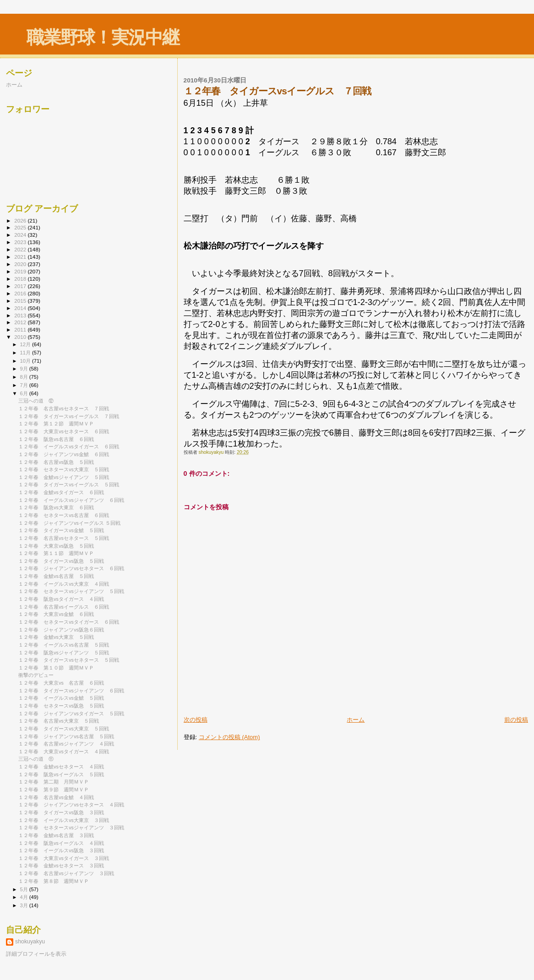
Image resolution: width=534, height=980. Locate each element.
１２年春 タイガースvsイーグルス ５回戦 (69, 485)
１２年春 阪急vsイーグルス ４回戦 (61, 843)
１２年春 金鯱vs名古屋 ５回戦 (56, 576)
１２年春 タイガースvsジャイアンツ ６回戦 (71, 691)
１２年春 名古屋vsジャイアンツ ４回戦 (66, 744)
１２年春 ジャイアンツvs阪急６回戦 (61, 630)
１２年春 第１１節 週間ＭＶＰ (56, 553)
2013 (21, 315)
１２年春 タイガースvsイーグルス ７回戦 (69, 416)
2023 (21, 242)
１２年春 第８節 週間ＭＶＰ (54, 881)
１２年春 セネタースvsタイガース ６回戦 (69, 622)
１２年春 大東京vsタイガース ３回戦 (64, 858)
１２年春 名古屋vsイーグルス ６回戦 (64, 607)
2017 (21, 286)
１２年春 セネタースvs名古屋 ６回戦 (64, 515)
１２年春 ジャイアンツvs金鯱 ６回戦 (64, 454)
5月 (25, 889)
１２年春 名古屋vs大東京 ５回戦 (59, 721)
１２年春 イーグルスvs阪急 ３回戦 (61, 850)
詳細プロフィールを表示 (36, 954)
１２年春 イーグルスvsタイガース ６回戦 (69, 446)
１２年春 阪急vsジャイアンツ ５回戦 (64, 653)
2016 (21, 293)
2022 (21, 249)
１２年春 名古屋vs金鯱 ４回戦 (56, 797)
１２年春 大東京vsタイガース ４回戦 (64, 751)
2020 (21, 264)
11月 (26, 353)
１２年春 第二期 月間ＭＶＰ (54, 782)
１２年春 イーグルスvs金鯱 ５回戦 (61, 698)
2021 (21, 257)
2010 (21, 337)
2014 (21, 308)
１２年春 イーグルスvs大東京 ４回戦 (64, 584)
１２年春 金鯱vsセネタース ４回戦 (61, 767)
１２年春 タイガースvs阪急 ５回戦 (61, 561)
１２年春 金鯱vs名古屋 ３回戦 (56, 835)
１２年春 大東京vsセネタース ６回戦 (64, 431)
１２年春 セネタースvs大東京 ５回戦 (64, 469)
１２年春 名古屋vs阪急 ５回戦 (56, 462)
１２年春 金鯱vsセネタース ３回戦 (61, 866)
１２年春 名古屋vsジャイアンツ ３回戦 (66, 873)
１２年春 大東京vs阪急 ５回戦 (56, 546)
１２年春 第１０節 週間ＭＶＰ (56, 668)
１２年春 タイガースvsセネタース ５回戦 (69, 660)
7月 (25, 385)
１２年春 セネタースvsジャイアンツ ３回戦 (71, 828)
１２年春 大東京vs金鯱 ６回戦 (56, 614)
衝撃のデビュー (36, 675)
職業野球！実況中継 (103, 37)
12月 (26, 344)
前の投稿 (516, 720)
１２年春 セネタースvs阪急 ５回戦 (61, 706)
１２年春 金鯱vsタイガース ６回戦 (61, 492)
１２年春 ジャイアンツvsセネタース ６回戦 (71, 568)
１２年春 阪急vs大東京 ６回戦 (56, 507)
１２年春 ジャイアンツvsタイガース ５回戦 (71, 713)
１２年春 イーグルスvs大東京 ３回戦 (64, 820)
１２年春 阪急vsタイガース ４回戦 (61, 599)
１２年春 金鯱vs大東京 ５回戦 (56, 637)
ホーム (356, 720)
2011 (21, 329)
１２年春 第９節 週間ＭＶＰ (54, 789)
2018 (21, 279)
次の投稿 (196, 720)
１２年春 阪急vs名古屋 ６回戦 (56, 439)
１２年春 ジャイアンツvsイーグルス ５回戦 (69, 523)
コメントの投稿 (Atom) (229, 737)
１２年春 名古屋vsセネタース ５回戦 (64, 538)
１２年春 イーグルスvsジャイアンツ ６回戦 (71, 500)
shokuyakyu (30, 942)
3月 (25, 905)
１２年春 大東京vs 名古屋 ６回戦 (61, 683)
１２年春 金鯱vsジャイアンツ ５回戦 (64, 477)
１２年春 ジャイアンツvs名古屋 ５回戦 (66, 736)
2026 (21, 220)
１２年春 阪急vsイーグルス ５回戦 (61, 774)
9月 (25, 369)
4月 (25, 897)
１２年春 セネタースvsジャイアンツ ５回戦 (71, 591)
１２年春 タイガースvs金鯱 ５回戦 (61, 530)
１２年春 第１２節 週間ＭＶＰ (56, 424)
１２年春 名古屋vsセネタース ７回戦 (64, 408)
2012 (21, 322)
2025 (21, 227)
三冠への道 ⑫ (36, 401)
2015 (21, 301)
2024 (21, 235)
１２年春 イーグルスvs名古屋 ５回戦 (64, 645)
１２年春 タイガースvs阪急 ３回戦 (61, 812)
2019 (21, 271)
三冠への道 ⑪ (36, 759)
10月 (26, 361)
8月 (25, 377)
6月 (25, 393)
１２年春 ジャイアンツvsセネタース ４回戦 (71, 805)
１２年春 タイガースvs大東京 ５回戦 (64, 729)
